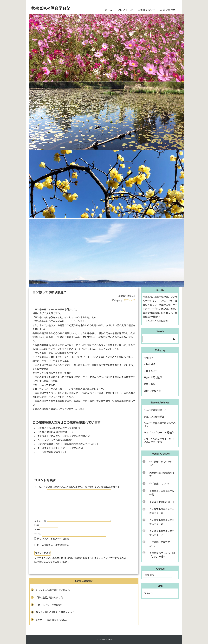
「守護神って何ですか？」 (160, 544)
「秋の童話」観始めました (49, 598)
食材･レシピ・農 (152, 391)
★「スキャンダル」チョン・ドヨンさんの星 (60, 448)
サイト (38, 534)
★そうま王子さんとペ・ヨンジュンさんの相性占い (64, 436)
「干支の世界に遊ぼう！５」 (52, 452)
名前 (37, 525)
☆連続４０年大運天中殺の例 (162, 493)
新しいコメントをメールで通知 (53, 539)
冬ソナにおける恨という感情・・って (55, 612)
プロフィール (125, 10)
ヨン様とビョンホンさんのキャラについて (59, 428)
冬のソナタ (129, 300)
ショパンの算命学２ (154, 417)
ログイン (148, 593)
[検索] (174, 339)
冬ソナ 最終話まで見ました (52, 620)
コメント (40, 521)
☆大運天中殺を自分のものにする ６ (162, 511)
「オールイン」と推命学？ (49, 605)
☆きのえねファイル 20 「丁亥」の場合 (163, 555)
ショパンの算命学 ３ (155, 410)
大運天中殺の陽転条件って (162, 474)
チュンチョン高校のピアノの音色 (53, 590)
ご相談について (146, 10)
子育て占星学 (150, 371)
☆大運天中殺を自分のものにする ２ (162, 522)
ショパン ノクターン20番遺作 (159, 433)
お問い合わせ (168, 10)
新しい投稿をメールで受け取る (53, 545)
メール (38, 530)
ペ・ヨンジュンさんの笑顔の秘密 (54, 440)
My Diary (148, 358)
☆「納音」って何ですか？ (161, 463)
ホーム (109, 10)
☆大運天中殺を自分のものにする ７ (162, 533)
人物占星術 (149, 364)
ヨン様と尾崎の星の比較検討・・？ (56, 432)
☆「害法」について (160, 484)
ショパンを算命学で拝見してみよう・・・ (160, 425)
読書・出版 (149, 384)
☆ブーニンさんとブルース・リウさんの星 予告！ (160, 441)
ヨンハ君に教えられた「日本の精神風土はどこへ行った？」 (68, 444)
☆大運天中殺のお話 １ (162, 502)
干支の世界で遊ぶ (153, 377)
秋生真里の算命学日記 (51, 8)
